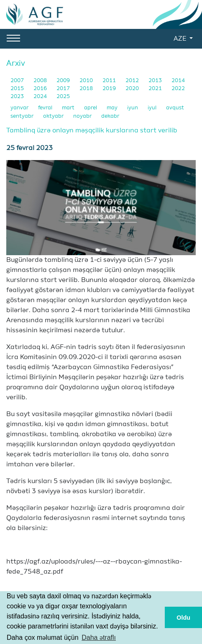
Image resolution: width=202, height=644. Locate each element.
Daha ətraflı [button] (99, 638)
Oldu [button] (183, 618)
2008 (41, 81)
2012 (133, 81)
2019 (110, 89)
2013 (156, 81)
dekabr (110, 116)
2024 (41, 97)
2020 (133, 89)
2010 (87, 81)
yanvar (20, 108)
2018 (87, 89)
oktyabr (54, 116)
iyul (153, 108)
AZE (181, 39)
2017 (64, 89)
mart (69, 108)
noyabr (83, 116)
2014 (178, 81)
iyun (133, 108)
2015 (18, 89)
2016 (41, 89)
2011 (110, 81)
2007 (18, 81)
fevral (46, 108)
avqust (175, 108)
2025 (63, 97)
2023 (18, 97)
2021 (156, 89)
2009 (64, 81)
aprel (91, 108)
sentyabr (23, 116)
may (113, 108)
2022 (178, 89)
